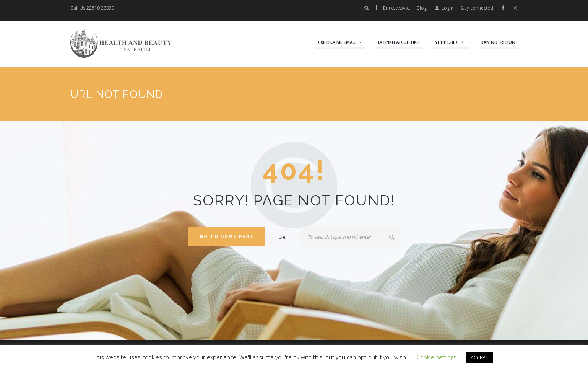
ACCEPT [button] (479, 357)
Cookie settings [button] (437, 357)
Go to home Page (227, 237)
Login (447, 8)
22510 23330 (100, 8)
